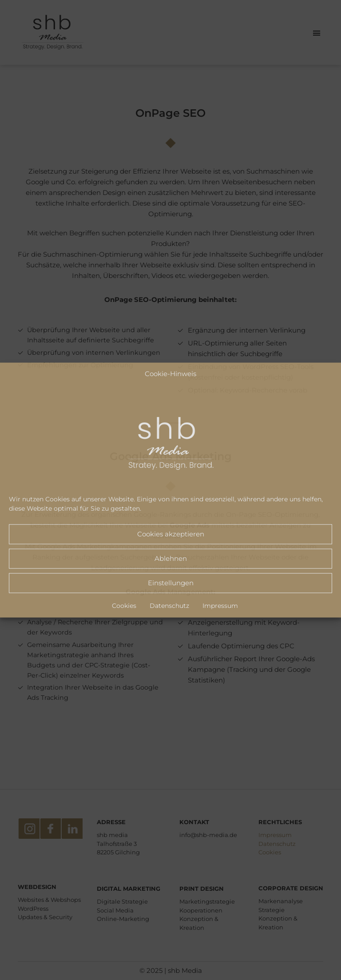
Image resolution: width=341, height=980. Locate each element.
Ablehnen (171, 558)
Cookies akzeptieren (171, 534)
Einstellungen (171, 583)
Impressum (220, 605)
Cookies (124, 605)
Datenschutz (169, 605)
